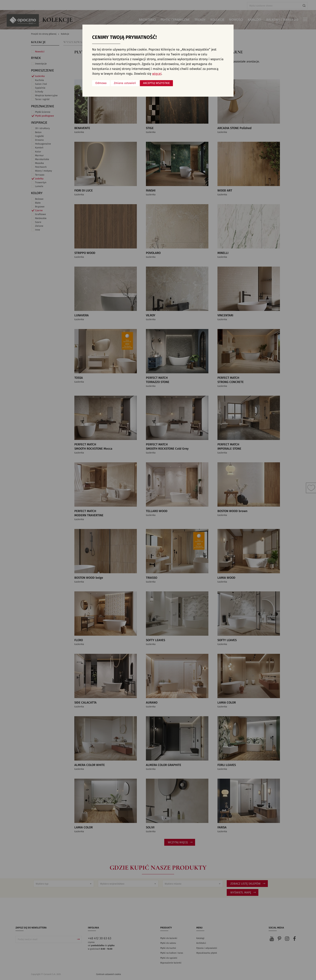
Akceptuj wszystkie (156, 83)
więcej (157, 74)
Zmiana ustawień (125, 83)
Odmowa (101, 83)
